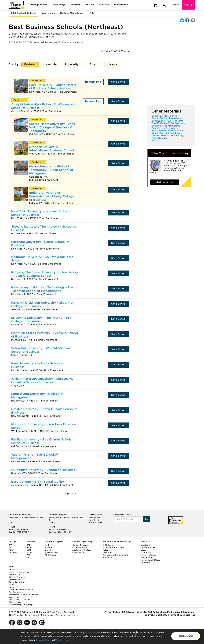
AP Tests (13, 553)
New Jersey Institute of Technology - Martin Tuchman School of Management (44, 289)
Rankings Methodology (72, 13)
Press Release (48, 13)
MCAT (29, 553)
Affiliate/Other (95, 522)
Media (12, 585)
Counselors (146, 562)
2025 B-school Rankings (23, 13)
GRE (28, 545)
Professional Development (115, 555)
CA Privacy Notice (132, 612)
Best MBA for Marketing (166, 126)
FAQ (154, 140)
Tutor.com (108, 550)
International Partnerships (21, 590)
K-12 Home (108, 545)
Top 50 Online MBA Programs (169, 123)
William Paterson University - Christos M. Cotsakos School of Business (42, 380)
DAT (28, 555)
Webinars (145, 545)
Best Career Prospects (164, 128)
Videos (144, 550)
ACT (11, 547)
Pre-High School (38, 5)
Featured (30, 65)
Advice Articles (148, 547)
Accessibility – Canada (19, 600)
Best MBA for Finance (164, 116)
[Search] (164, 5)
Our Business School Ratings (168, 135)
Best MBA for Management (167, 118)
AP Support (50, 555)
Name (113, 65)
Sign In (175, 5)
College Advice (80, 547)
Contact (13, 587)
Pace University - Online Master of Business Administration (53, 87)
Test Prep (108, 553)
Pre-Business (121, 5)
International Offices (150, 560)
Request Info (93, 82)
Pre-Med (75, 5)
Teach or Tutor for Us (19, 572)
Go (147, 519)
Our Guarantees (16, 592)
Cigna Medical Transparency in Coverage (21, 603)
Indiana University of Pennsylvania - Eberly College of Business (52, 196)
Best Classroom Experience (168, 130)
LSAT (29, 550)
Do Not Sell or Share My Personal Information (169, 612)
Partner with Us (16, 580)
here (52, 37)
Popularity (72, 65)
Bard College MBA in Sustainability (38, 482)
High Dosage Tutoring (113, 547)
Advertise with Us (17, 582)
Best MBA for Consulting (166, 133)
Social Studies (51, 553)
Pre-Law (89, 5)
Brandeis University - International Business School (52, 149)
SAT (11, 545)
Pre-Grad (104, 5)
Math (47, 545)
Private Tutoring (148, 555)
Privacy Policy (43, 640)
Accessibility (15, 597)
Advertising (94, 520)
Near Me (51, 65)
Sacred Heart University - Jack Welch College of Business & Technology (52, 127)
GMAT (29, 547)
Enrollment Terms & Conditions (23, 595)
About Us (108, 557)
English (48, 550)
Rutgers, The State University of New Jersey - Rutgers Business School (45, 274)
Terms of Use (62, 640)
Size (93, 65)
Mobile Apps (147, 557)
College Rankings (80, 545)
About (12, 570)
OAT (28, 557)
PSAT (11, 550)
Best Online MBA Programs (167, 121)
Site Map (190, 615)
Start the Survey (165, 182)
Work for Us (15, 575)
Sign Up (188, 5)
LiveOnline (146, 553)
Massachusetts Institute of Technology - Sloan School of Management (51, 170)
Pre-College (59, 5)
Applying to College (82, 550)
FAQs (91, 13)
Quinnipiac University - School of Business (43, 470)
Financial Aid (78, 553)
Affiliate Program (17, 577)
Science (48, 547)
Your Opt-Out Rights (156, 615)
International (94, 517)
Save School (119, 82)
